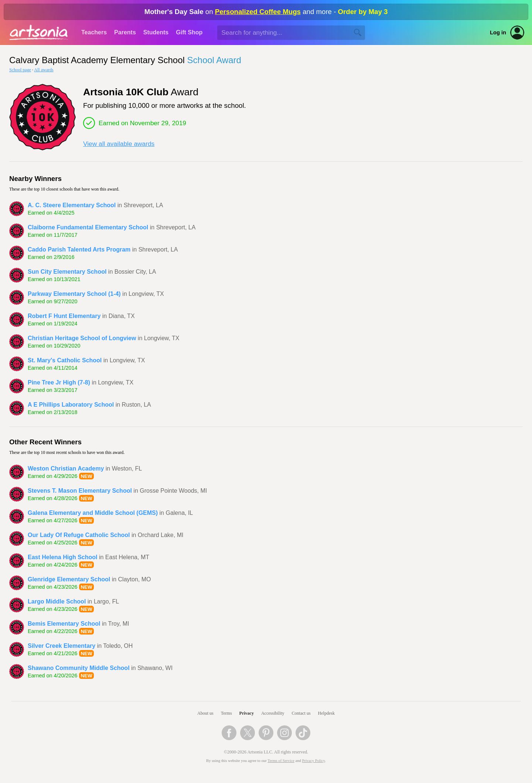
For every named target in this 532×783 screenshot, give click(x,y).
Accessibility (273, 713)
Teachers (94, 32)
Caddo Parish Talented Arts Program (79, 249)
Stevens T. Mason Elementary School (80, 491)
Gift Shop (189, 32)
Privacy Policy (314, 761)
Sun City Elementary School (67, 272)
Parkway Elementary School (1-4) (74, 294)
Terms (226, 713)
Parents (125, 32)
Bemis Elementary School (64, 624)
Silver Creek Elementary (62, 646)
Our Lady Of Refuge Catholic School (79, 535)
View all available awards (119, 144)
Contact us (301, 713)
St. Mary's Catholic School (65, 360)
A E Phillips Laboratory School (71, 405)
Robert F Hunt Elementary (64, 316)
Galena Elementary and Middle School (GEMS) (93, 513)
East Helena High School (62, 557)
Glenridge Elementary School (69, 579)
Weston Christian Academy (66, 469)
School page (20, 70)
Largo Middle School (57, 601)
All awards (44, 70)
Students (156, 32)
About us (205, 713)
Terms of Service (281, 761)
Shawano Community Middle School (79, 668)
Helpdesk (326, 713)
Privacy (247, 713)
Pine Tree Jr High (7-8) (59, 382)
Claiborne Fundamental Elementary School (88, 227)
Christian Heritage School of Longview (82, 338)
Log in (498, 33)
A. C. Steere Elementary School (72, 205)
